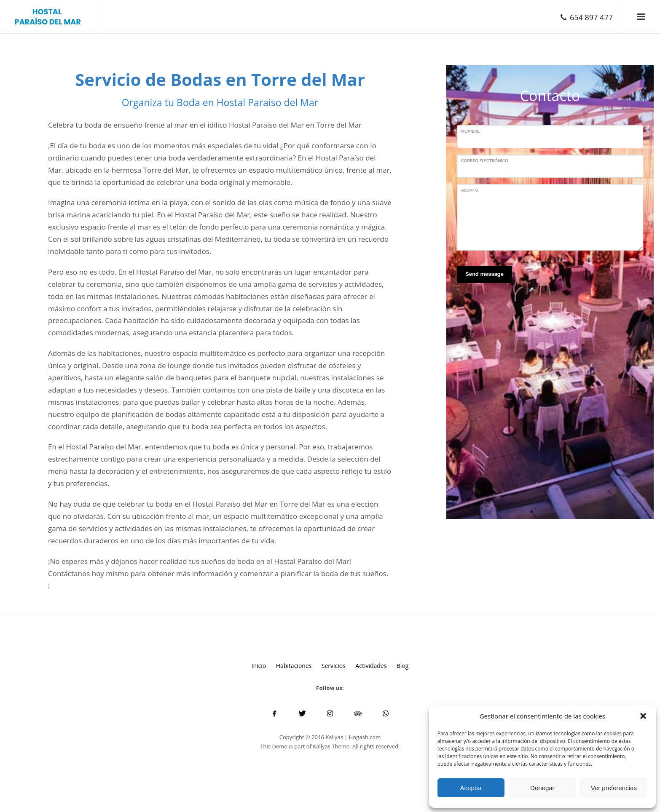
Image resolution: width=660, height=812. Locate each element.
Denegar (542, 788)
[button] (643, 716)
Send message (484, 274)
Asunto (470, 190)
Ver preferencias (614, 788)
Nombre (470, 131)
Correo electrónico (485, 160)
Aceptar (471, 788)
